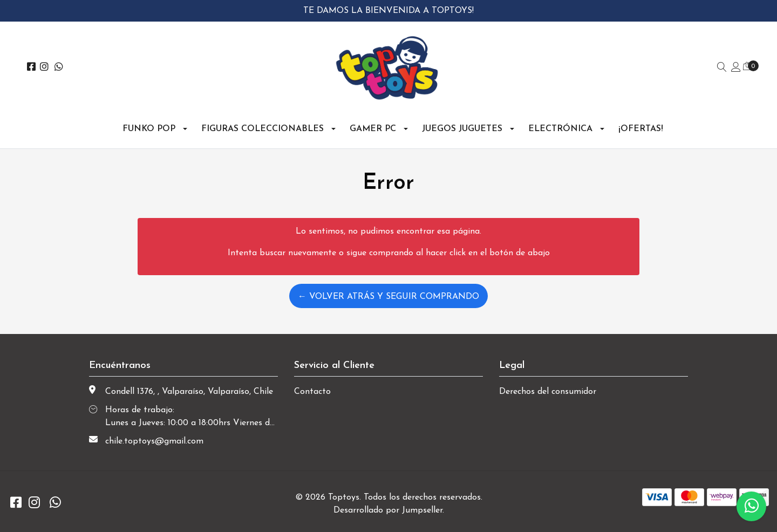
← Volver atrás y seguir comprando (388, 297)
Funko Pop (149, 129)
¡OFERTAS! (641, 129)
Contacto (312, 392)
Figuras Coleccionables (263, 129)
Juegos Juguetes (462, 129)
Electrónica (560, 129)
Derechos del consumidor (548, 392)
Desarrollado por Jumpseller (388, 510)
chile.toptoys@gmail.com (154, 441)
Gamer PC (373, 129)
